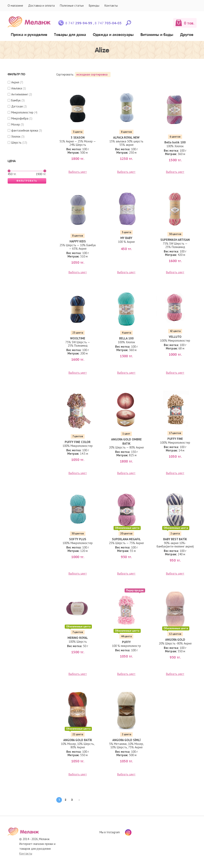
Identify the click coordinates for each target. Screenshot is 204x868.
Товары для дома (70, 35)
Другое (187, 35)
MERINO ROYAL (78, 638)
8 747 (79, 23)
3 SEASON (78, 137)
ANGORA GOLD (175, 640)
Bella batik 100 (175, 142)
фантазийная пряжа (25, 130)
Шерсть (16, 142)
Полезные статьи (72, 5)
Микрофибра (20, 118)
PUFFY (126, 642)
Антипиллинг (20, 94)
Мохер (16, 124)
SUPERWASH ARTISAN (175, 240)
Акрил (15, 82)
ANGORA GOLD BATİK (78, 740)
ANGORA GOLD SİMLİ (126, 740)
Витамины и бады (157, 35)
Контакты (111, 5)
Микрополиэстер (22, 112)
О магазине (15, 5)
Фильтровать (27, 181)
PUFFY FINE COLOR (78, 442)
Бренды (94, 5)
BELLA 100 (126, 338)
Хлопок (16, 136)
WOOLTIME (78, 338)
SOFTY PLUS (78, 539)
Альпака (17, 88)
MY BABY (126, 238)
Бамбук (16, 100)
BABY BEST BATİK (175, 539)
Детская (17, 106)
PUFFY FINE (175, 439)
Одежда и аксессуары (113, 35)
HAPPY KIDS (78, 241)
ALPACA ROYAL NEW (126, 137)
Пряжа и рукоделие (29, 35)
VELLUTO (175, 337)
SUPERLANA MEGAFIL (126, 539)
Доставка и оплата (41, 5)
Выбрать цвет (78, 172)
